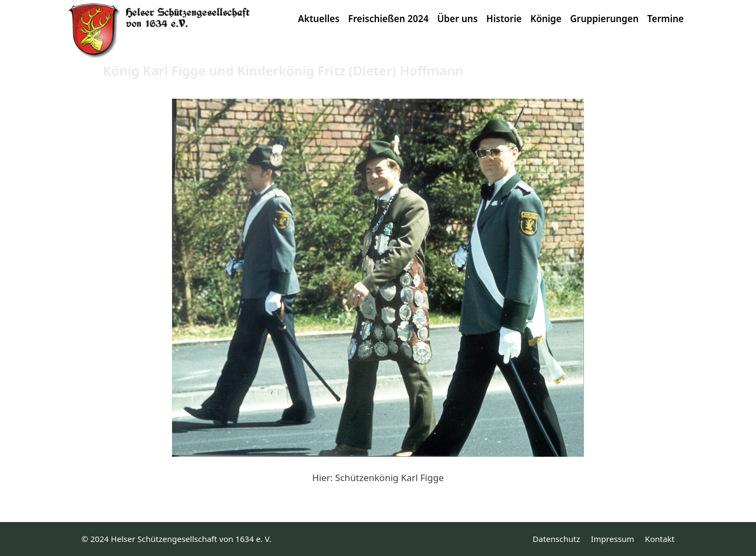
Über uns (458, 19)
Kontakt (660, 539)
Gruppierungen (604, 19)
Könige (546, 19)
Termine (665, 19)
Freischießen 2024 (389, 19)
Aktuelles (319, 19)
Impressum (613, 539)
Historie (504, 19)
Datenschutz (556, 539)
